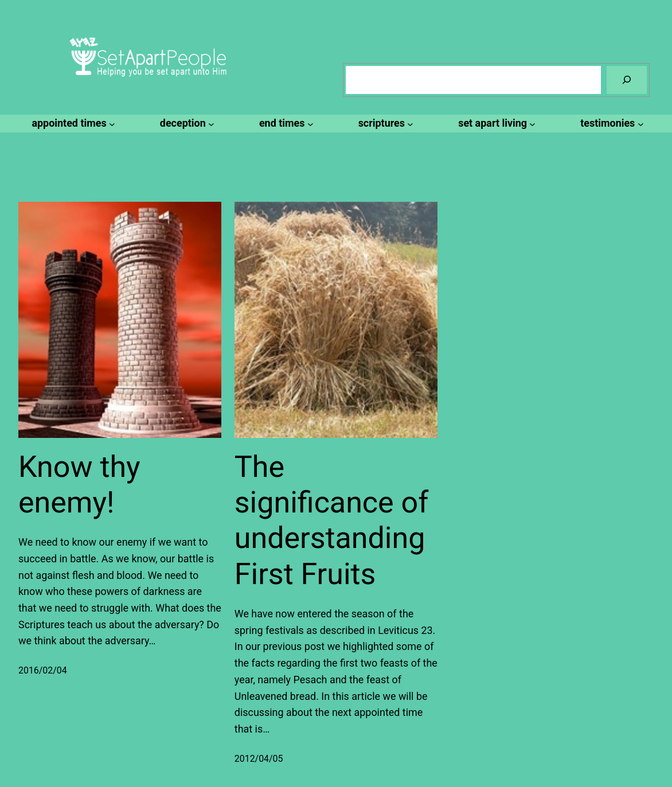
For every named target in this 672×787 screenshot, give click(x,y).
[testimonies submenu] (610, 124)
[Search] (627, 80)
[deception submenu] (185, 124)
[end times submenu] (285, 124)
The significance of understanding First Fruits (332, 520)
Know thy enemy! (79, 485)
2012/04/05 (259, 759)
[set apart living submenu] (495, 124)
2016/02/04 (43, 670)
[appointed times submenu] (71, 124)
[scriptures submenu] (384, 124)
